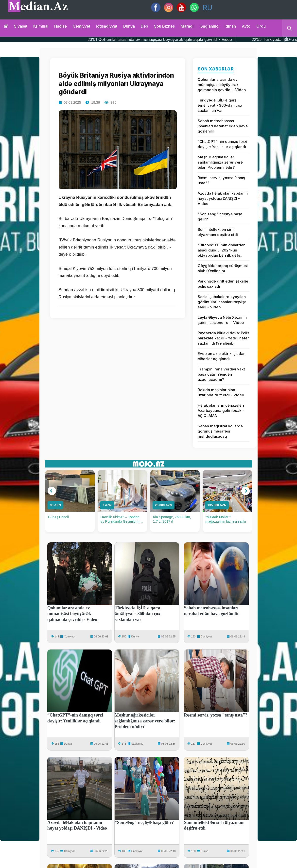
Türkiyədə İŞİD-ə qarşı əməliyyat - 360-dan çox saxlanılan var (220, 105)
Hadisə (61, 26)
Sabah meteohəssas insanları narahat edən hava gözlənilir (223, 126)
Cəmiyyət (81, 26)
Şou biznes (164, 26)
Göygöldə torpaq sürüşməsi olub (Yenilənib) (223, 268)
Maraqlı (188, 26)
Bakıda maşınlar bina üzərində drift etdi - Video (221, 392)
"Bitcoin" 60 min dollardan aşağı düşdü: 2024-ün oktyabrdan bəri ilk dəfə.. (222, 250)
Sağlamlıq (210, 26)
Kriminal (41, 26)
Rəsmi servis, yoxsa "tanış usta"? (221, 180)
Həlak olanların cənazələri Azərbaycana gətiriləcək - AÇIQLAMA (221, 410)
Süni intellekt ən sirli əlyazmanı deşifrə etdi (218, 232)
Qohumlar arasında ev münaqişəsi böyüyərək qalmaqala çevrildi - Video (222, 85)
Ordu (261, 26)
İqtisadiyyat (107, 26)
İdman (230, 26)
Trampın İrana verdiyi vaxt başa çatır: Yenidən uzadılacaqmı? (221, 374)
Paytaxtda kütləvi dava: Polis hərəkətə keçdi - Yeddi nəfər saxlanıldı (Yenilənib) (223, 338)
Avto (246, 26)
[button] (52, 491)
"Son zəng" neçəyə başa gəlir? (220, 217)
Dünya (129, 26)
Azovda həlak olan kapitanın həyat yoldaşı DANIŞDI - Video (223, 198)
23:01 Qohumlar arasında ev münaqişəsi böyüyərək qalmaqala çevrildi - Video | (178, 39)
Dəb (144, 26)
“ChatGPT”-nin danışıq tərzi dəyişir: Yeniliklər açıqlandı (222, 144)
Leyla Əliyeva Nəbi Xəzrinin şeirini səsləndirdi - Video (222, 320)
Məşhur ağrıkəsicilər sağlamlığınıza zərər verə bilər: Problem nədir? (220, 162)
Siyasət (21, 26)
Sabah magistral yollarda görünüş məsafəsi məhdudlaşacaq (220, 431)
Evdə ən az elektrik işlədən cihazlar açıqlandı (222, 356)
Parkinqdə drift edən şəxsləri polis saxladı (224, 284)
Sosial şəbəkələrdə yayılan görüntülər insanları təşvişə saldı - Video (222, 302)
